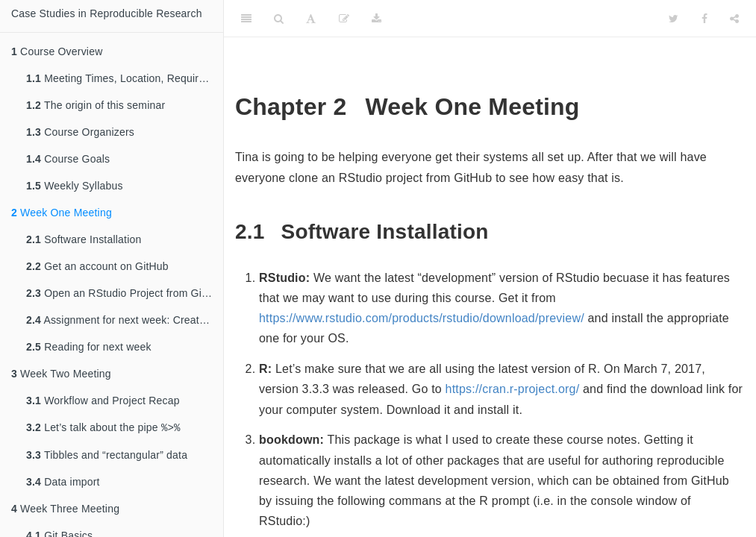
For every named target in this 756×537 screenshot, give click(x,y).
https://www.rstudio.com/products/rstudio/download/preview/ (422, 318)
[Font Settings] (311, 19)
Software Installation (84, 239)
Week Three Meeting (65, 510)
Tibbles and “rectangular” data (107, 456)
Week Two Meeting (61, 374)
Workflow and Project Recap (103, 401)
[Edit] (344, 19)
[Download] (377, 19)
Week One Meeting (62, 213)
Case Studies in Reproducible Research (107, 13)
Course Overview (57, 51)
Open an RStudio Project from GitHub (125, 293)
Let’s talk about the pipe (103, 428)
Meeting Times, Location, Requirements (125, 78)
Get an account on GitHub (97, 266)
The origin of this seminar (96, 105)
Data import (63, 483)
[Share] (734, 19)
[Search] (279, 19)
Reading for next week (89, 347)
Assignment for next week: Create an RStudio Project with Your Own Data (125, 320)
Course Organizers (80, 132)
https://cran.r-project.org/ (513, 389)
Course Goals (68, 159)
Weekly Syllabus (75, 186)
